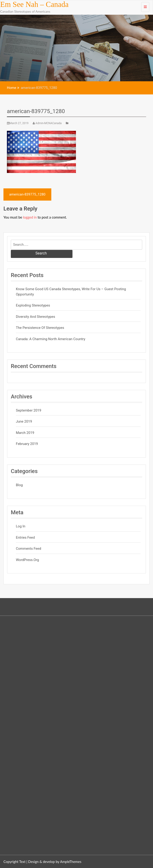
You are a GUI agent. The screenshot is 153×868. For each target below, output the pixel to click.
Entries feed (25, 538)
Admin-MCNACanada (47, 123)
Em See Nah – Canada (34, 4)
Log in (21, 526)
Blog (19, 485)
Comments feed (29, 549)
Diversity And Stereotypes (35, 317)
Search (41, 253)
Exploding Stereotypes (33, 305)
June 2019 (24, 421)
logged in (30, 217)
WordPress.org (27, 560)
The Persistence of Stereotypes (40, 328)
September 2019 (29, 410)
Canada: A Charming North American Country (51, 339)
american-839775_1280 (36, 111)
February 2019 (27, 444)
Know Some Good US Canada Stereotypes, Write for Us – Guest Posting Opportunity (71, 292)
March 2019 (25, 433)
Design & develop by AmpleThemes (55, 862)
